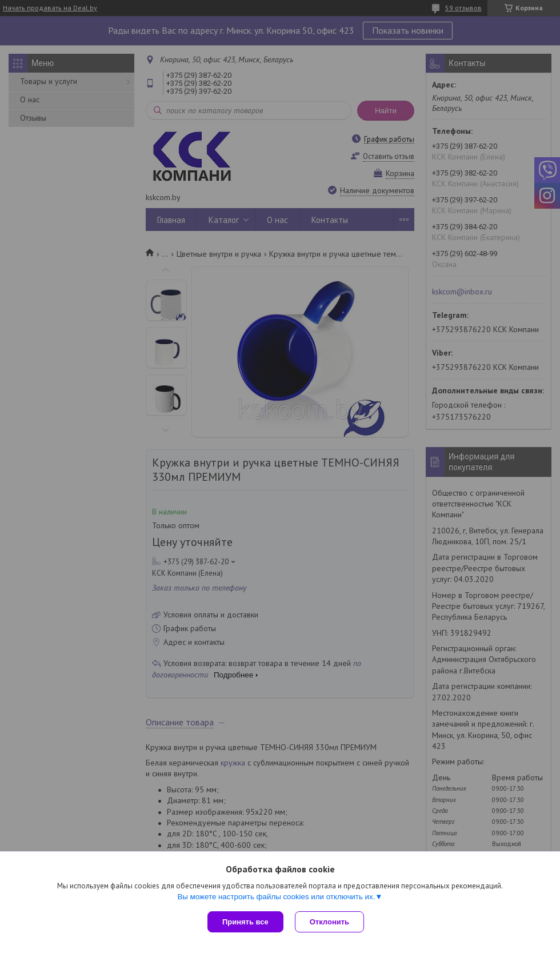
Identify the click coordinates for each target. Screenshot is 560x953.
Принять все (245, 922)
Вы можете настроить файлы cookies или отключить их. (276, 897)
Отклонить (329, 922)
